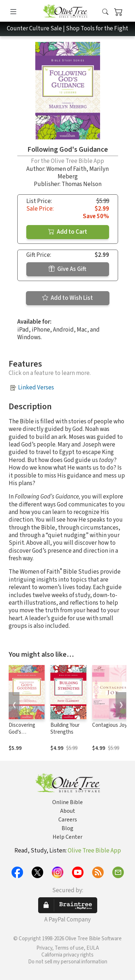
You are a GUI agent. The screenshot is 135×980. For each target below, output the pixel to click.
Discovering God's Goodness (22, 732)
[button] (105, 12)
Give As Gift (67, 269)
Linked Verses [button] (36, 388)
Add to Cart (68, 232)
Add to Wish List (67, 298)
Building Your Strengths (65, 729)
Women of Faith (66, 169)
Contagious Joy (110, 725)
